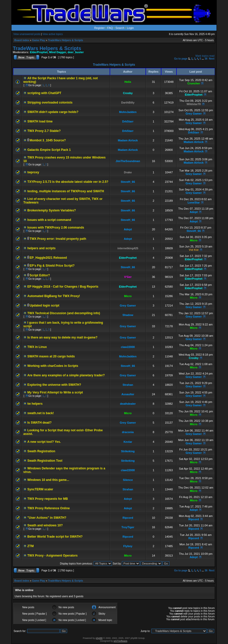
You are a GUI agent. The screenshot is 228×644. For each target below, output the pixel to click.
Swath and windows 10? (45, 525)
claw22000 (128, 347)
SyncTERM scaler (40, 489)
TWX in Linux (37, 347)
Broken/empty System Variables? (52, 210)
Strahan (128, 385)
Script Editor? (40, 275)
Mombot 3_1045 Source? (48, 140)
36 (206, 59)
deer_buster (76, 52)
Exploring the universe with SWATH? (54, 385)
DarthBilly (128, 103)
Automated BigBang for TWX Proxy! (54, 296)
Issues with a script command (49, 220)
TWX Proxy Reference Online (49, 508)
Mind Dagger (58, 52)
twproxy (33, 172)
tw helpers (35, 404)
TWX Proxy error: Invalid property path (58, 239)
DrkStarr (128, 121)
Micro (194, 240)
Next (212, 59)
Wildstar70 (194, 104)
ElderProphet (39, 52)
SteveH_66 (128, 182)
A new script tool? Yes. (44, 442)
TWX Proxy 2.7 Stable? (44, 131)
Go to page (181, 59)
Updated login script (45, 306)
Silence (128, 480)
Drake (128, 172)
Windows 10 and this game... (48, 480)
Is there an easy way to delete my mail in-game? (62, 337)
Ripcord (128, 518)
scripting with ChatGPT (44, 93)
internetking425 (128, 248)
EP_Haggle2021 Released (48, 258)
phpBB (99, 638)
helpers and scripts (42, 248)
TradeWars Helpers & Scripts (65, 40)
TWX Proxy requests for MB (48, 499)
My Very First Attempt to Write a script (55, 392)
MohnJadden (128, 112)
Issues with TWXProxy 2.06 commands (56, 228)
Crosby (128, 93)
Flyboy (128, 546)
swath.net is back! (41, 413)
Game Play (39, 40)
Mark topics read (205, 56)
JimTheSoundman (128, 161)
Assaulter (128, 394)
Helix (128, 82)
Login (130, 28)
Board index (22, 40)
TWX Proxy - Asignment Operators (53, 556)
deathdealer (128, 404)
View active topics (53, 34)
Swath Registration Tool (45, 461)
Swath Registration (41, 451)
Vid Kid (194, 250)
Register (100, 28)
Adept (194, 212)
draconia (128, 432)
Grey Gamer (194, 114)
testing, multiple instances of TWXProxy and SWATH (66, 191)
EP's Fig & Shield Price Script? (52, 266)
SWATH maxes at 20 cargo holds (51, 356)
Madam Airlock (128, 140)
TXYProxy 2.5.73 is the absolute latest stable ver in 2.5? (68, 182)
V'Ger (128, 277)
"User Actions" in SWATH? (47, 518)
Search (120, 28)
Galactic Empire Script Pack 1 (49, 150)
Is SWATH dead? (39, 423)
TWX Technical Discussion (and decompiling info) (64, 313)
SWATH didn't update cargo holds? (53, 112)
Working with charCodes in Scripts (53, 366)
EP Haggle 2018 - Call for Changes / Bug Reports (63, 287)
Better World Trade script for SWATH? (55, 537)
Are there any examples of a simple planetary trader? (66, 375)
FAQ (110, 28)
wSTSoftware (120, 641)
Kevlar (128, 442)
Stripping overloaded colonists (50, 103)
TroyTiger (128, 527)
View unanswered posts (27, 34)
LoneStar (194, 202)
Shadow (128, 315)
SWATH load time (40, 121)
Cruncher (194, 83)
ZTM (31, 546)
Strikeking (128, 451)
